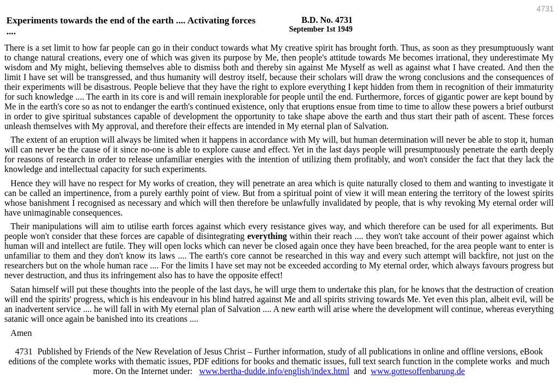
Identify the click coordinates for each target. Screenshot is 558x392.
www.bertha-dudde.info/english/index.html (274, 371)
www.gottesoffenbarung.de (418, 371)
